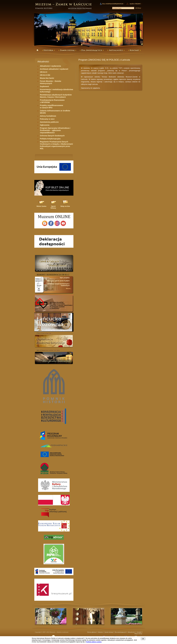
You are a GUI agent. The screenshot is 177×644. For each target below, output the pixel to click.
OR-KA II (44, 72)
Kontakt (139, 632)
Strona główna (92, 632)
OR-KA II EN (45, 75)
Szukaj (139, 8)
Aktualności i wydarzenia (51, 66)
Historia (100, 632)
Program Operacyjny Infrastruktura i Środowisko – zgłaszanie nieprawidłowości (55, 130)
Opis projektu (65, 278)
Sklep (65, 206)
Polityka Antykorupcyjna (50, 139)
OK (143, 639)
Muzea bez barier (47, 78)
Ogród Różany (53, 207)
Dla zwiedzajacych (120, 632)
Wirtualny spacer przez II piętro (58, 281)
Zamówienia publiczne (49, 122)
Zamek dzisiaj (109, 632)
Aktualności (131, 632)
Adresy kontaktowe (48, 116)
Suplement (45, 86)
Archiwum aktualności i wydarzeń (54, 69)
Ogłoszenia (45, 125)
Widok (42, 206)
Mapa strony (138, 634)
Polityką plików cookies (94, 642)
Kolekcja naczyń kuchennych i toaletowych (59, 285)
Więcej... (69, 288)
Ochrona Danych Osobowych (52, 136)
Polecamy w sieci (47, 119)
